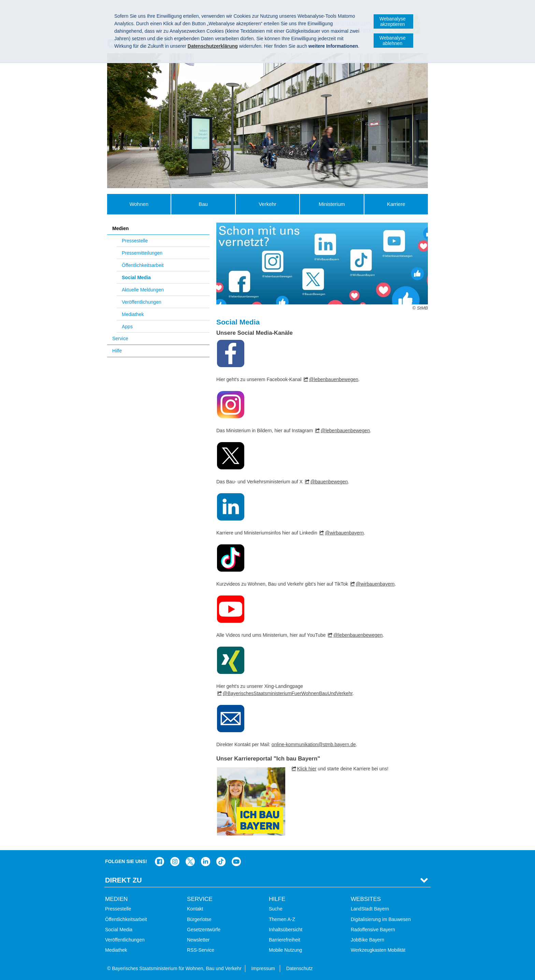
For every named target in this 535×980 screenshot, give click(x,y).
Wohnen (139, 204)
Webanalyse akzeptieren (393, 21)
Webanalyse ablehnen (393, 41)
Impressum (263, 968)
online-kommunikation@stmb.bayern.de (314, 744)
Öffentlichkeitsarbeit (143, 265)
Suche (276, 909)
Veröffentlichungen (142, 302)
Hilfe (117, 351)
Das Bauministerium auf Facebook (160, 862)
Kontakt (195, 909)
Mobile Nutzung (285, 950)
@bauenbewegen (329, 482)
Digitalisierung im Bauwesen (381, 919)
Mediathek (133, 314)
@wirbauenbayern (344, 533)
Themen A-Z (282, 919)
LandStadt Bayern (370, 909)
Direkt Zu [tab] (124, 880)
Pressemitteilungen (142, 253)
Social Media (136, 277)
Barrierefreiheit (285, 940)
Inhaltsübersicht (286, 930)
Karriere (396, 204)
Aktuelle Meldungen (143, 290)
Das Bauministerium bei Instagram (175, 862)
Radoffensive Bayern (373, 930)
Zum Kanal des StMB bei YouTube (236, 862)
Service (120, 338)
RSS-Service (201, 950)
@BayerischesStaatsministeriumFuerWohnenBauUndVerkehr (288, 693)
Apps (127, 327)
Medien (120, 228)
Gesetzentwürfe (204, 930)
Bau (203, 204)
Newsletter (198, 940)
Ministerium (332, 204)
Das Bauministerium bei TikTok (221, 862)
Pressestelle (135, 241)
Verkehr (267, 204)
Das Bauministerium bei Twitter (190, 862)
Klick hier (307, 769)
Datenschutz (300, 968)
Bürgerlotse (199, 919)
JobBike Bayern (367, 940)
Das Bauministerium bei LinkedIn (206, 862)
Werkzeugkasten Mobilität (378, 950)
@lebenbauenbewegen (334, 379)
